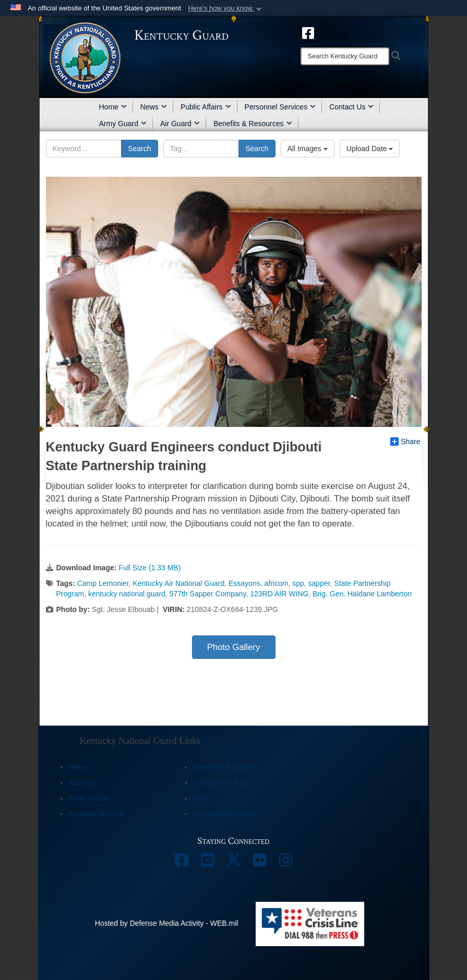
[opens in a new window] (308, 32)
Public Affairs (206, 107)
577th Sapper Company (208, 594)
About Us (82, 783)
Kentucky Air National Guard (178, 583)
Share (405, 442)
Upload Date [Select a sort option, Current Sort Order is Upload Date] (370, 149)
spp (298, 583)
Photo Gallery (234, 647)
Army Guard (123, 124)
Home (113, 107)
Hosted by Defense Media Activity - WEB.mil (167, 923)
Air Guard (180, 124)
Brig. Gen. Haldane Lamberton (362, 594)
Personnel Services (280, 107)
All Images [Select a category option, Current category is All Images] (308, 149)
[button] (226, 8)
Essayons (244, 583)
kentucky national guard (127, 594)
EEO (200, 798)
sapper (319, 583)
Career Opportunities (223, 814)
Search (139, 149)
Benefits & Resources (253, 124)
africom (276, 583)
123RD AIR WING (279, 594)
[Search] (345, 56)
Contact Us (351, 107)
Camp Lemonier (103, 583)
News (154, 107)
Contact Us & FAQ (220, 783)
